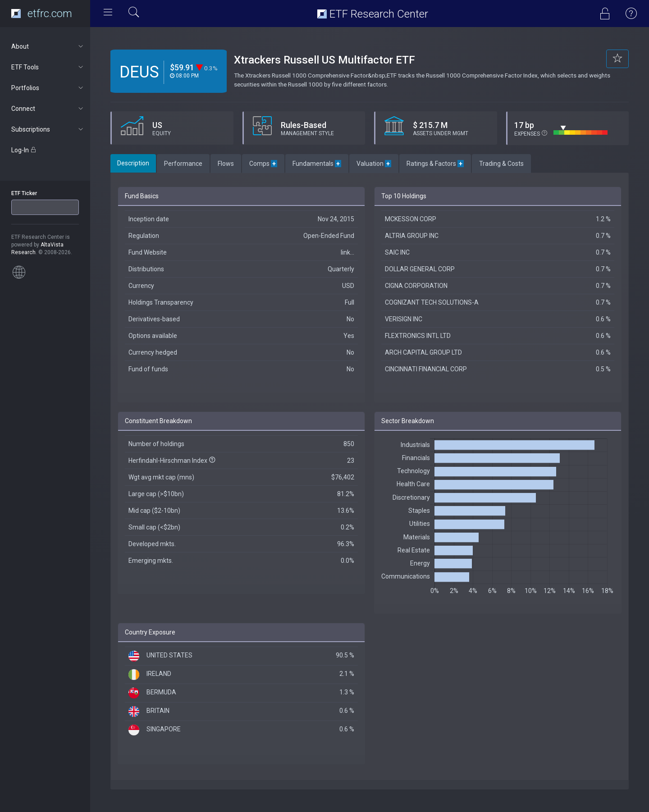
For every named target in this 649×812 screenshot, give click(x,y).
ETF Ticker (24, 193)
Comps (263, 164)
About (48, 46)
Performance (183, 164)
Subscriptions (48, 129)
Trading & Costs (501, 164)
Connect (48, 109)
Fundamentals (317, 164)
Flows (226, 164)
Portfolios (48, 88)
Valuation (374, 164)
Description (133, 163)
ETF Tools (48, 67)
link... (347, 252)
